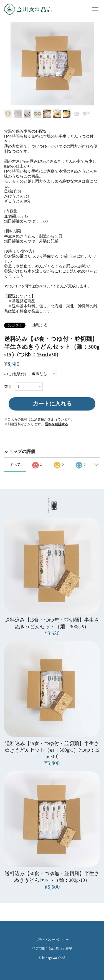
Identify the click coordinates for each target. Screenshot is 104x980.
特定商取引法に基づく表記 (52, 949)
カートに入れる (52, 404)
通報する (40, 325)
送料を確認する (57, 424)
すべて (15, 465)
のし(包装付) (15, 374)
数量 (8, 387)
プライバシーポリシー (52, 940)
